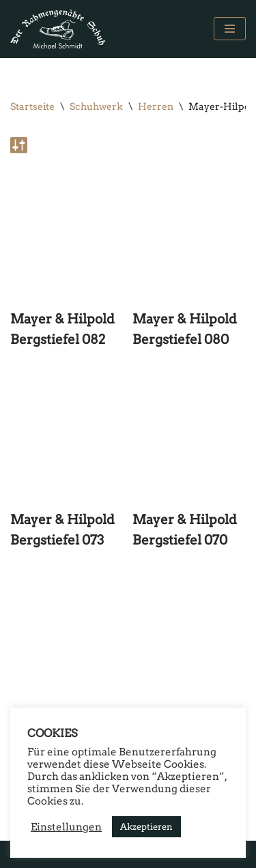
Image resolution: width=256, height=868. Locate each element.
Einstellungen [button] (66, 827)
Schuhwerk (96, 106)
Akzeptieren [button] (146, 827)
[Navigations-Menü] (230, 29)
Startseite (32, 106)
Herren (156, 106)
